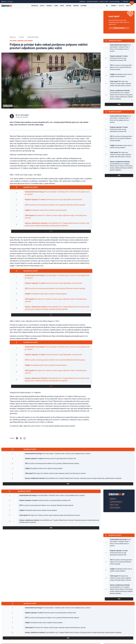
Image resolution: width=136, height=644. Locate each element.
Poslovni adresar (115, 508)
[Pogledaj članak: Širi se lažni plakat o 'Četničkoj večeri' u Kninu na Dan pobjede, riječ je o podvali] (51, 193)
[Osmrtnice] (83, 2)
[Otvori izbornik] (132, 3)
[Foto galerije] (121, 6)
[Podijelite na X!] (21, 438)
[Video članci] (128, 6)
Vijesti (42, 6)
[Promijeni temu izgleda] (108, 6)
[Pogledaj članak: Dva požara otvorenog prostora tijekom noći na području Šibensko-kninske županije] (51, 205)
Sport (62, 6)
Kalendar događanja (116, 502)
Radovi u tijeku (114, 505)
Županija (49, 6)
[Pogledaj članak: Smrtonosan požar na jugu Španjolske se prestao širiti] (51, 200)
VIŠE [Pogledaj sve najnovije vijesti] (51, 231)
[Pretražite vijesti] (125, 2)
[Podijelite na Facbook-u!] (17, 438)
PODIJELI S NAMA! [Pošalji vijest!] (119, 28)
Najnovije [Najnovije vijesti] (35, 6)
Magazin (76, 6)
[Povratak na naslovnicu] (7, 6)
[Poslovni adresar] (115, 2)
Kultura (69, 6)
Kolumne (84, 6)
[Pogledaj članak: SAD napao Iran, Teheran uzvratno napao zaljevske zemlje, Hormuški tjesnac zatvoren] (51, 217)
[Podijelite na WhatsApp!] (25, 438)
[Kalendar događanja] (93, 2)
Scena (56, 6)
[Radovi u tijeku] (104, 2)
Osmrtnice (113, 499)
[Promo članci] (114, 6)
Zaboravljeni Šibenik (33, 37)
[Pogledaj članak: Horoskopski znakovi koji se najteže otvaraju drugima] (51, 210)
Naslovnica (13, 37)
